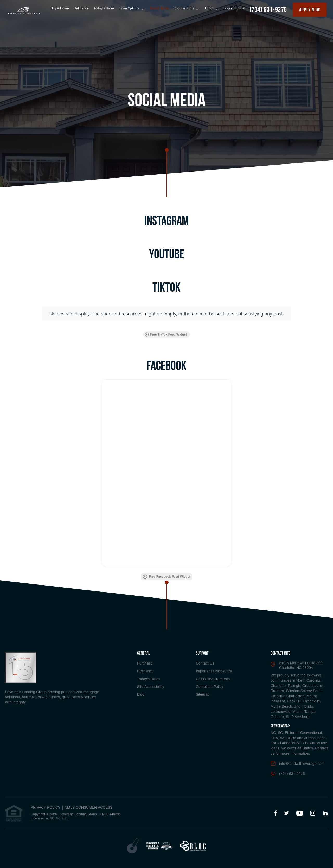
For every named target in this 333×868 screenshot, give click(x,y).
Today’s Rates (104, 9)
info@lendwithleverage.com (302, 764)
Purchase (145, 663)
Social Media (159, 9)
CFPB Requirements (213, 679)
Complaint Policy (210, 687)
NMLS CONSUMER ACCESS (88, 808)
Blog (141, 695)
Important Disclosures (214, 671)
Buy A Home (60, 9)
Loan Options (130, 9)
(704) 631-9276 (268, 9)
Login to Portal (234, 9)
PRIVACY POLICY (46, 808)
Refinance (81, 9)
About (209, 9)
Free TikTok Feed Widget (166, 334)
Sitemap (203, 695)
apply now (310, 10)
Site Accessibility (151, 687)
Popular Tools (184, 9)
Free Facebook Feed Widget (166, 577)
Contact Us (205, 663)
